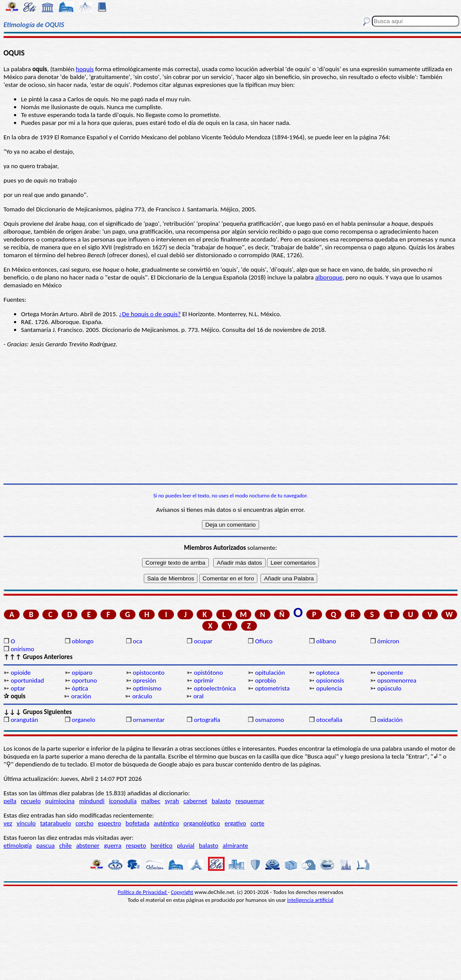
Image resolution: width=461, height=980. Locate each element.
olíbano (326, 641)
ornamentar (149, 720)
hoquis (85, 69)
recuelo (31, 801)
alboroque (329, 277)
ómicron (388, 641)
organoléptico (202, 823)
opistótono (208, 673)
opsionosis (330, 680)
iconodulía (123, 801)
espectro (109, 823)
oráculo (142, 696)
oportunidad (27, 680)
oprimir (204, 680)
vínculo (26, 823)
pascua (45, 845)
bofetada (137, 823)
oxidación (390, 720)
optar (18, 688)
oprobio (266, 680)
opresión (144, 680)
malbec (151, 801)
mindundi (92, 801)
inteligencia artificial (310, 900)
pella (10, 801)
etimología (18, 845)
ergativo (235, 823)
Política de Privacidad (143, 892)
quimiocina (60, 801)
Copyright (182, 892)
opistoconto (149, 673)
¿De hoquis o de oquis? (150, 314)
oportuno (84, 680)
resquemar (250, 801)
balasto (221, 801)
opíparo (82, 673)
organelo (83, 720)
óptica (80, 688)
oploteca (328, 673)
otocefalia (329, 720)
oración (81, 696)
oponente (390, 673)
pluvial (186, 845)
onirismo (22, 649)
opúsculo (389, 688)
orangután (24, 720)
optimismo (147, 688)
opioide (21, 673)
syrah (172, 801)
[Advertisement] (230, 416)
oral (198, 696)
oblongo (83, 641)
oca (137, 641)
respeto (136, 845)
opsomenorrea (397, 680)
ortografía (207, 720)
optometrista (272, 688)
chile (65, 845)
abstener (88, 845)
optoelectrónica (215, 688)
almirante (236, 845)
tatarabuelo (56, 823)
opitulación (270, 673)
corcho (85, 823)
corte (257, 823)
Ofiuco (264, 641)
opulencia (329, 688)
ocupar (203, 641)
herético (162, 845)
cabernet (195, 801)
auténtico (166, 823)
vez (8, 823)
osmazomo (270, 720)
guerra (113, 845)
